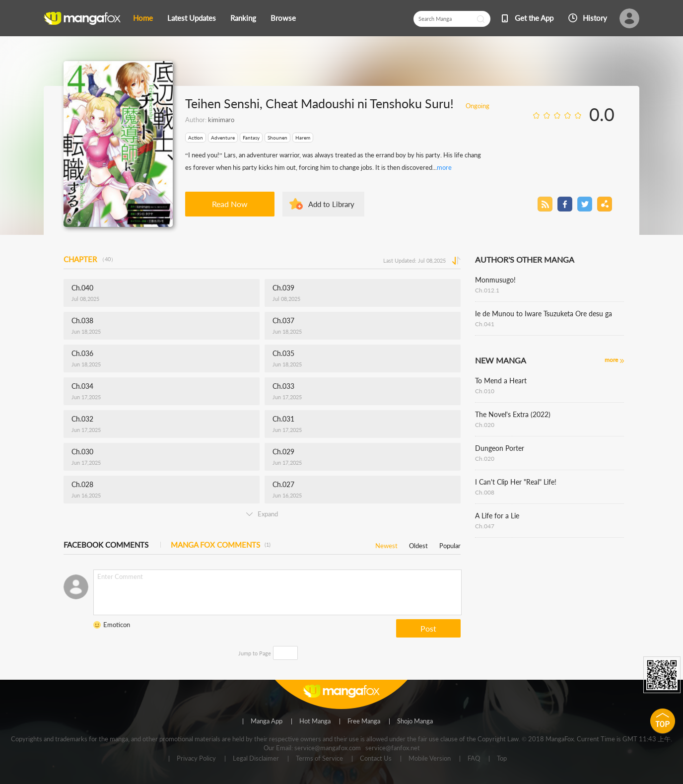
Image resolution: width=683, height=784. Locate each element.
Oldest (418, 544)
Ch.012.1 (487, 290)
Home (143, 18)
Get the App (534, 18)
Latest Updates (192, 18)
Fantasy (251, 138)
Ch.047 (485, 526)
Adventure (223, 138)
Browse (283, 18)
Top (502, 759)
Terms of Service (319, 759)
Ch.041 (485, 324)
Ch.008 (485, 492)
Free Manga (364, 721)
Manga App (267, 721)
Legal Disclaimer (256, 759)
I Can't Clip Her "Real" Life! (516, 482)
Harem (303, 138)
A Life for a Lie (497, 516)
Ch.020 (485, 425)
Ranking (243, 18)
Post (428, 628)
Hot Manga (315, 721)
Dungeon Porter (500, 448)
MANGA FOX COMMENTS (221, 545)
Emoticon (117, 625)
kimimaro (221, 120)
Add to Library (331, 204)
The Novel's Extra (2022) (513, 414)
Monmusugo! (495, 280)
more (444, 167)
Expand (262, 514)
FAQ (474, 759)
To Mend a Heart (501, 381)
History (595, 18)
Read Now (230, 204)
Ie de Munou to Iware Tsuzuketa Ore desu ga (544, 314)
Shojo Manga (415, 721)
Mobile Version (430, 759)
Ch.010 (485, 391)
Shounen (277, 138)
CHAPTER (90, 259)
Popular (450, 544)
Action (196, 138)
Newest (386, 544)
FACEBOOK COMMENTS (106, 545)
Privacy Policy (196, 759)
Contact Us (376, 759)
